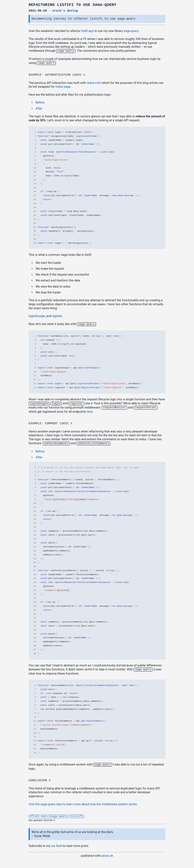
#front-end (38, 814)
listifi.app (87, 31)
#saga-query (58, 814)
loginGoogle (37, 316)
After (39, 108)
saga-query (131, 31)
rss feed (57, 844)
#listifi (77, 814)
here (90, 411)
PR (85, 39)
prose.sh (107, 854)
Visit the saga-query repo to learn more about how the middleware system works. (83, 803)
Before (40, 102)
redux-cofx (94, 82)
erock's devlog (65, 11)
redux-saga (63, 86)
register (57, 316)
